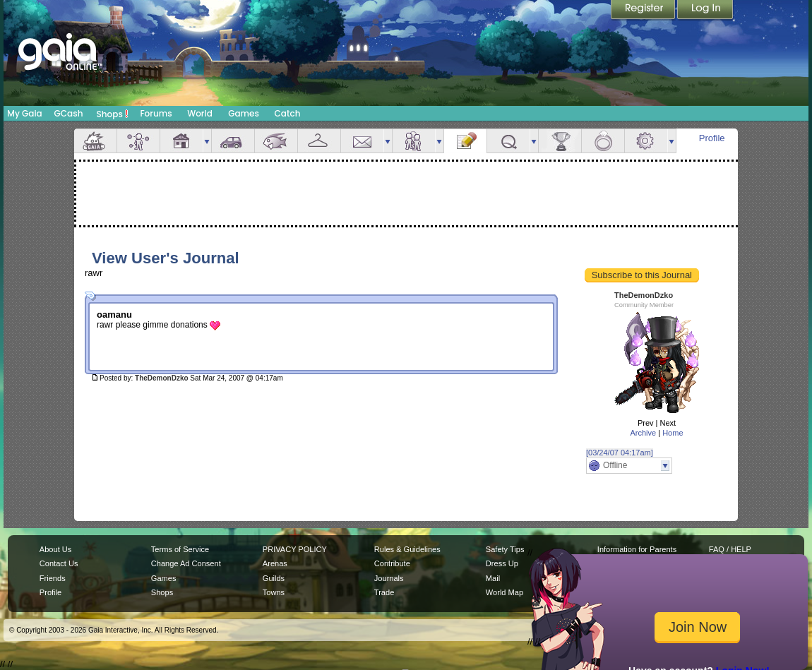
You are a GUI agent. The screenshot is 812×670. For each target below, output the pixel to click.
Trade (384, 592)
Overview (95, 141)
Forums (156, 113)
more (207, 141)
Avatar (138, 141)
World (200, 113)
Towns (274, 592)
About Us (55, 549)
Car (233, 141)
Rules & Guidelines (407, 549)
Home (673, 433)
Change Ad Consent (186, 563)
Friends (414, 141)
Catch (288, 113)
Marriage (603, 141)
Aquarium (276, 141)
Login (705, 11)
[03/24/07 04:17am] (620, 453)
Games (244, 113)
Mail (362, 141)
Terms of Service (180, 549)
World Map (504, 592)
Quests (508, 141)
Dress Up (502, 563)
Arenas (275, 563)
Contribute (392, 563)
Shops (113, 114)
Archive (643, 433)
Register (644, 11)
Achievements (560, 141)
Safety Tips (505, 549)
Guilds (274, 578)
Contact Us (59, 563)
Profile (712, 138)
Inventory (319, 141)
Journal (465, 141)
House (181, 141)
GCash (69, 113)
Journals (389, 578)
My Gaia (24, 113)
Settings (646, 141)
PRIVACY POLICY (295, 549)
